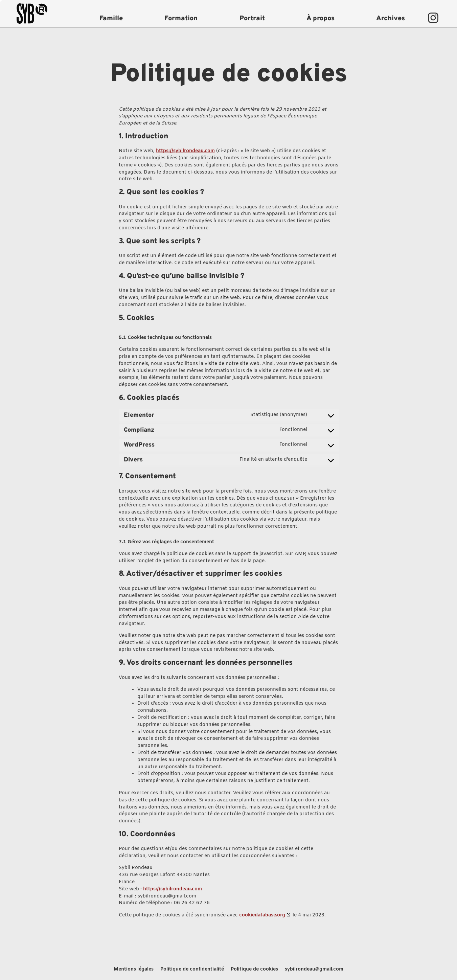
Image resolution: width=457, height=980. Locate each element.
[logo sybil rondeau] (42, 14)
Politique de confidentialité (192, 969)
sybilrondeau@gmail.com (314, 969)
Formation (181, 19)
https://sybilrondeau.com (185, 151)
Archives (391, 19)
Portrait (252, 19)
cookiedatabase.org (262, 915)
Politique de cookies (254, 969)
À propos (321, 19)
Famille (111, 19)
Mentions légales (134, 969)
